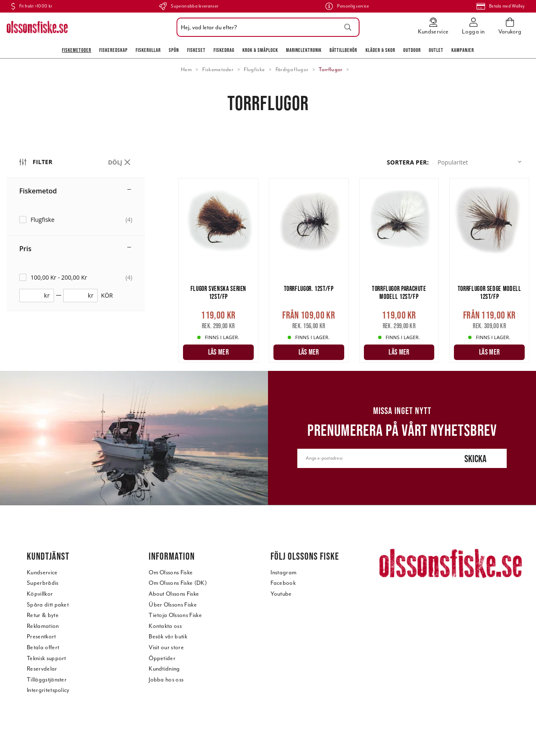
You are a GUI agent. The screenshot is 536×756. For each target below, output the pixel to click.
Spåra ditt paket (48, 605)
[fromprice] (33, 296)
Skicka (475, 459)
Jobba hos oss (166, 680)
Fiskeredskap (113, 50)
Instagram (283, 572)
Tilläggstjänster (47, 680)
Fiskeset (196, 50)
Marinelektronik (304, 50)
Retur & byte (43, 615)
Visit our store (166, 647)
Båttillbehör (343, 50)
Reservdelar (42, 669)
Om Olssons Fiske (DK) (178, 583)
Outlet (436, 50)
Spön (174, 50)
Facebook (283, 583)
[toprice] (77, 296)
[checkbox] (76, 220)
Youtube (281, 594)
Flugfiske (254, 69)
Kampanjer (463, 50)
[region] (93, 259)
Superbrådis (43, 583)
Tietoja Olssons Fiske (175, 615)
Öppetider (162, 658)
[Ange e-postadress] (371, 458)
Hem (186, 69)
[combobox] (266, 27)
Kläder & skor (380, 50)
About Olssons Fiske (174, 594)
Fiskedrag (224, 50)
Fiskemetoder (77, 50)
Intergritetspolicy (48, 690)
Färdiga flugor (292, 69)
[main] (354, 274)
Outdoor (412, 50)
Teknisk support (46, 658)
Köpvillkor (40, 594)
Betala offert (43, 647)
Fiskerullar (148, 50)
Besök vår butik (168, 636)
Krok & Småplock (260, 50)
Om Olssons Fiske (171, 572)
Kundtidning (164, 669)
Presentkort (41, 636)
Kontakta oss (165, 626)
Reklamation (43, 626)
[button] (481, 162)
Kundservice (42, 572)
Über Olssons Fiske (173, 605)
